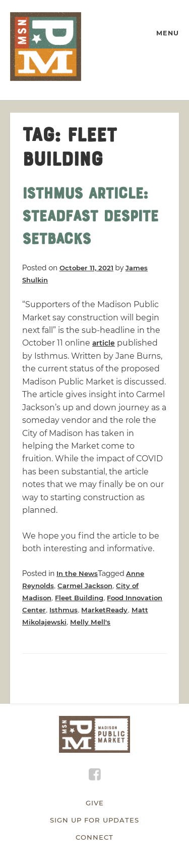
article (104, 343)
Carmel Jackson (85, 586)
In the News (77, 573)
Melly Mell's (90, 622)
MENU (168, 33)
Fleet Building (79, 598)
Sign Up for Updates (94, 820)
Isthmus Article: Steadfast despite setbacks (90, 218)
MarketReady (104, 610)
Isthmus (64, 610)
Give (95, 803)
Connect (94, 837)
